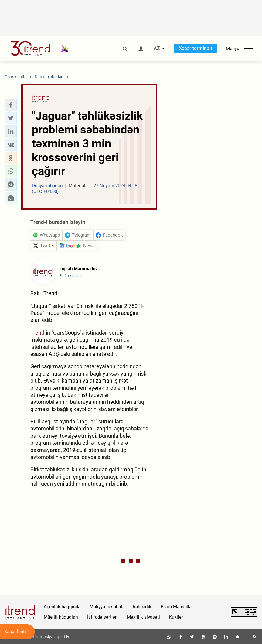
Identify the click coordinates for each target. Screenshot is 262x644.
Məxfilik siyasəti (143, 617)
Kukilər (176, 617)
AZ (157, 49)
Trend (37, 333)
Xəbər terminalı (195, 48)
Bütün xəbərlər (71, 276)
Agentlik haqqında (62, 607)
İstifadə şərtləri (102, 617)
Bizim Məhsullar (177, 607)
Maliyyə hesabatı (107, 607)
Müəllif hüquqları (61, 617)
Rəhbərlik (142, 607)
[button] (11, 105)
